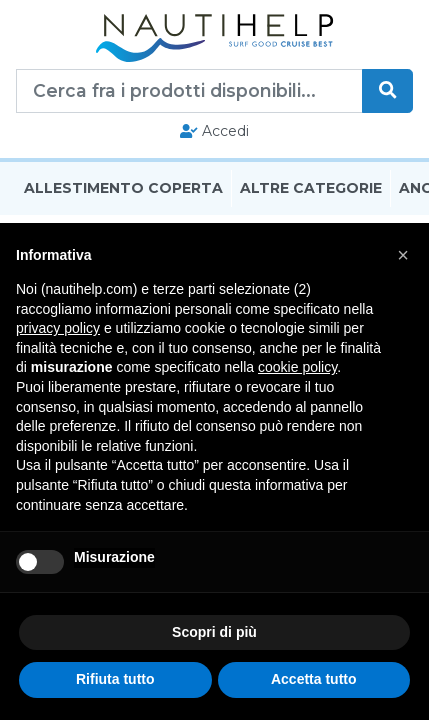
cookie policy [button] (297, 367)
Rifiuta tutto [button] (115, 679)
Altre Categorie (311, 188)
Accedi (214, 131)
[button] (403, 255)
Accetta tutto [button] (314, 679)
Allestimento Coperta (123, 188)
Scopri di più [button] (214, 632)
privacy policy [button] (58, 328)
